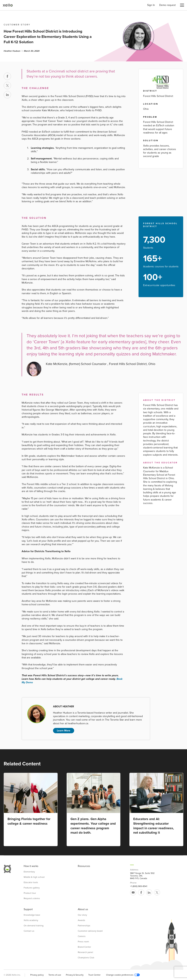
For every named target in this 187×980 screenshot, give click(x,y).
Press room (83, 942)
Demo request (167, 5)
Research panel (85, 952)
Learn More (64, 731)
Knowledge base (32, 915)
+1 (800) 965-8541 (139, 886)
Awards (81, 920)
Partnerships (84, 926)
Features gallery (32, 888)
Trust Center (94, 975)
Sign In (151, 5)
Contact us (29, 931)
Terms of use (55, 975)
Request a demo (32, 898)
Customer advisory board (90, 931)
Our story (82, 915)
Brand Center (84, 947)
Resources (84, 866)
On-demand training (34, 926)
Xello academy (31, 920)
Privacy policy (37, 975)
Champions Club (86, 958)
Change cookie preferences (123, 975)
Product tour (30, 893)
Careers (82, 936)
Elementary (29, 872)
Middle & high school (34, 877)
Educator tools (31, 882)
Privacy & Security (75, 975)
